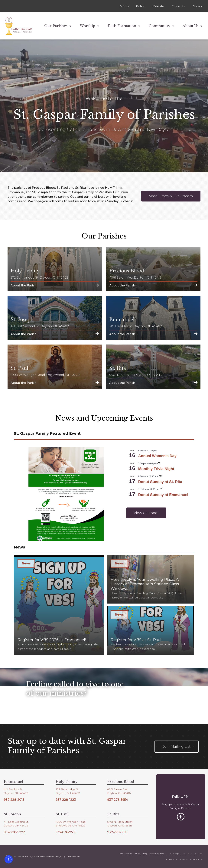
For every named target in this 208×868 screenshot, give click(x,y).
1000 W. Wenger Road (71, 822)
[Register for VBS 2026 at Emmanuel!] (59, 605)
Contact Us (179, 6)
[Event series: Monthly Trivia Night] (159, 464)
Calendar (159, 6)
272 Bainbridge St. (67, 789)
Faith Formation (124, 26)
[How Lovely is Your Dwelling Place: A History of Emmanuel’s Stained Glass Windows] (151, 579)
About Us (192, 26)
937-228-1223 (66, 800)
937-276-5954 (118, 800)
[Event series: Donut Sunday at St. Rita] (160, 476)
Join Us (124, 6)
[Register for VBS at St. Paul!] (151, 631)
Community (161, 26)
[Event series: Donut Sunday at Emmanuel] (161, 489)
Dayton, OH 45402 (16, 793)
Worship (89, 26)
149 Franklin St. (13, 789)
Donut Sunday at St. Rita (160, 482)
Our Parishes (58, 26)
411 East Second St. (16, 822)
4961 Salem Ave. (118, 789)
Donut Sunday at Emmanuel (163, 495)
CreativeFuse (73, 856)
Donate (198, 6)
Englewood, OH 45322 (70, 826)
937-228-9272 (14, 832)
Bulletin (141, 6)
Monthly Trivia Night (156, 469)
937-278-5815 (117, 832)
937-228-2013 (14, 800)
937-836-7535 (66, 832)
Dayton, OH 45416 (119, 793)
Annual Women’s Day (157, 456)
